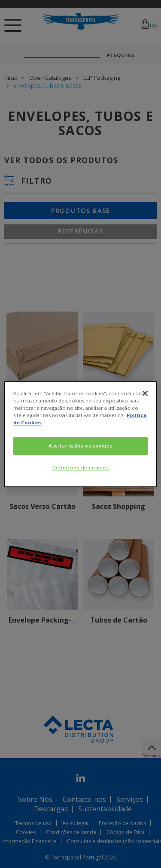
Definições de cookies (81, 467)
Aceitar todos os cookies (80, 446)
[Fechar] (145, 393)
